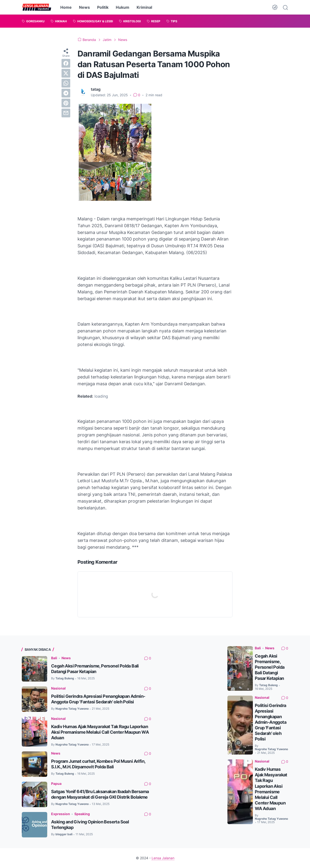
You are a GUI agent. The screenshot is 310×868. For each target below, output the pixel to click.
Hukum (123, 7)
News (84, 7)
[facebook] (66, 63)
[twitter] (66, 73)
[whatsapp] (66, 83)
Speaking (82, 814)
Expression (61, 814)
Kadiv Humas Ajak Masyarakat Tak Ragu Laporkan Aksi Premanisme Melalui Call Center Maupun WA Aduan (100, 732)
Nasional (58, 688)
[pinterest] (66, 103)
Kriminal (144, 7)
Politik (103, 7)
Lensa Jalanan (163, 858)
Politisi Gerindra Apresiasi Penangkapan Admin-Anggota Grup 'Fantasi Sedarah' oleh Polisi (271, 722)
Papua (56, 784)
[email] (66, 113)
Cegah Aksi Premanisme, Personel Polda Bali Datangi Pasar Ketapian (270, 667)
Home (66, 7)
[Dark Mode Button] (275, 7)
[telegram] (66, 93)
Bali (54, 658)
